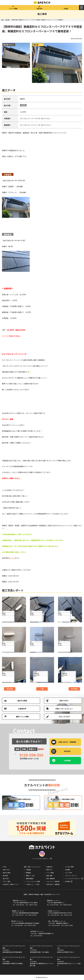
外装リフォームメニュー (64, 709)
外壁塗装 (23, 105)
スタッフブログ (64, 717)
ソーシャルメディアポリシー (41, 859)
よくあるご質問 (69, 867)
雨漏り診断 (49, 876)
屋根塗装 (28, 873)
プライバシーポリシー (71, 876)
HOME (5, 867)
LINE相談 (67, 760)
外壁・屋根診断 (51, 878)
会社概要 (67, 870)
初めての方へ (64, 701)
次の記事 (10, 689)
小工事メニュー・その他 (33, 884)
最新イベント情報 (22, 717)
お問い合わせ (67, 742)
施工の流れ (6, 878)
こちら (12, 558)
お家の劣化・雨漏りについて (11, 884)
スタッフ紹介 (69, 873)
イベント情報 (13, 9)
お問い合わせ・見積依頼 (53, 884)
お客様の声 (22, 709)
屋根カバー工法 (30, 876)
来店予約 (39, 9)
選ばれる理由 (22, 701)
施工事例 (5, 876)
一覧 (42, 689)
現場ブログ (49, 870)
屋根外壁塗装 (30, 878)
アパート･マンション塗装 (33, 881)
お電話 (66, 9)
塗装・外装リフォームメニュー (32, 867)
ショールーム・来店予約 (53, 881)
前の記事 (74, 689)
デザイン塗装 (7, 881)
